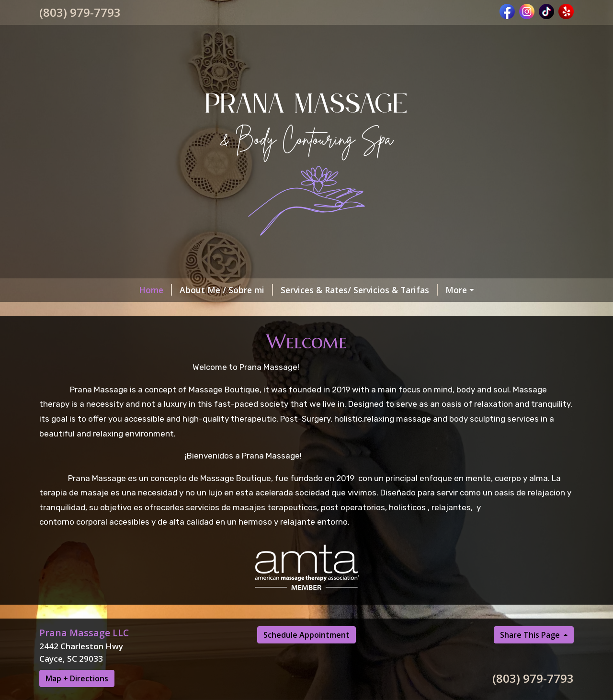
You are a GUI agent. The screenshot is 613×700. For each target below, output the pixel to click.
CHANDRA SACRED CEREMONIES (501, 351)
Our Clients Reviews (211, 351)
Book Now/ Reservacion (406, 290)
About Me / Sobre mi (134, 290)
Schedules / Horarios (220, 310)
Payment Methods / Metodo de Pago (342, 351)
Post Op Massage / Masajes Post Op (482, 310)
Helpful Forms (308, 331)
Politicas (245, 331)
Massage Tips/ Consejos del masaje (466, 331)
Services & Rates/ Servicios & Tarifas (267, 290)
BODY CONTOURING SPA (103, 351)
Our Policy (191, 331)
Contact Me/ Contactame (102, 331)
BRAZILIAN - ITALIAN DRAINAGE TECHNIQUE (140, 371)
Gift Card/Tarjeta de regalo (107, 310)
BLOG (365, 331)
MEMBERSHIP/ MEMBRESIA (335, 310)
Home (63, 290)
